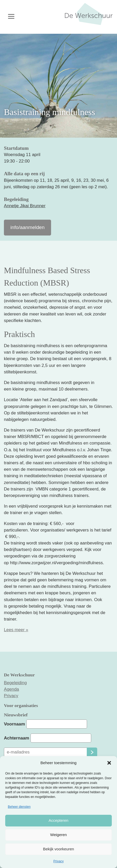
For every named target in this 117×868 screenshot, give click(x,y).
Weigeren (59, 835)
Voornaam (14, 724)
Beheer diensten (19, 807)
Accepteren (59, 820)
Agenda (11, 689)
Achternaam (17, 738)
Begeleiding (15, 683)
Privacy (58, 861)
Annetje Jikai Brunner (25, 206)
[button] (109, 763)
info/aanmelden (27, 227)
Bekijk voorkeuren (58, 849)
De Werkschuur (89, 18)
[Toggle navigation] (11, 16)
